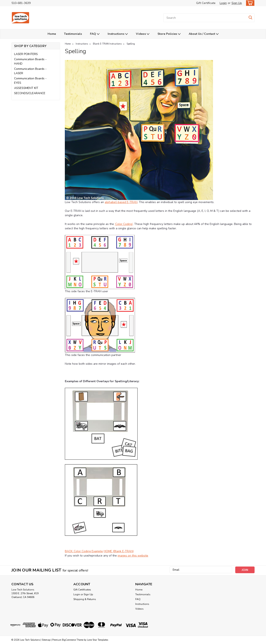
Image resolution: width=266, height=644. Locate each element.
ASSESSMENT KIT (26, 88)
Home (52, 34)
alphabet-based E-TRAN (121, 202)
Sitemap (46, 640)
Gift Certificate (206, 3)
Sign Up (237, 3)
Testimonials (73, 34)
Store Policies (169, 34)
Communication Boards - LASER (30, 71)
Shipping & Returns (85, 599)
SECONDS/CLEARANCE (30, 93)
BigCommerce (69, 640)
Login (223, 3)
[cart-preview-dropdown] (249, 3)
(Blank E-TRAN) (123, 551)
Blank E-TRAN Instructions (107, 44)
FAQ (95, 34)
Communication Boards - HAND (30, 61)
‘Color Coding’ (124, 224)
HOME (108, 551)
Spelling (131, 44)
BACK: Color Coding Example (84, 551)
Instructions (118, 34)
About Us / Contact (204, 34)
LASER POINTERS (26, 54)
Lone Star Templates (98, 640)
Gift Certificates (82, 590)
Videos (143, 34)
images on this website (133, 556)
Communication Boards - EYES (30, 81)
